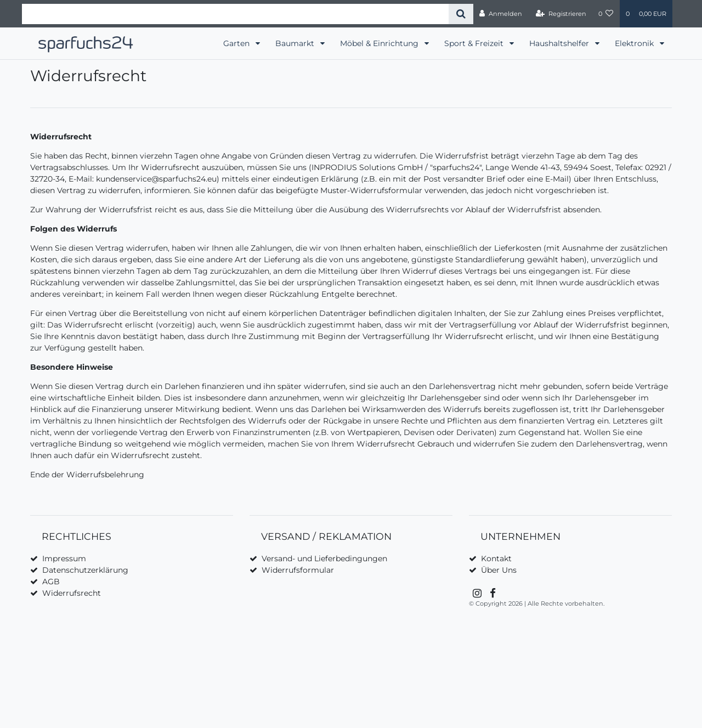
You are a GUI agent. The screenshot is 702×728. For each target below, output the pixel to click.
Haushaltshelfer (560, 43)
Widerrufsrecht (72, 593)
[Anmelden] (501, 14)
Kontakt (496, 558)
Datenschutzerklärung (85, 570)
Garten (237, 43)
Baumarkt (296, 43)
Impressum (64, 558)
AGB (51, 582)
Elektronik (635, 43)
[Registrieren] (561, 14)
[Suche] (461, 14)
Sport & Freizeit (475, 43)
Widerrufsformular (298, 570)
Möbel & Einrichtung (380, 43)
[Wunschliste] (606, 14)
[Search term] (235, 14)
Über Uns (499, 570)
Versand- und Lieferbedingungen (324, 558)
